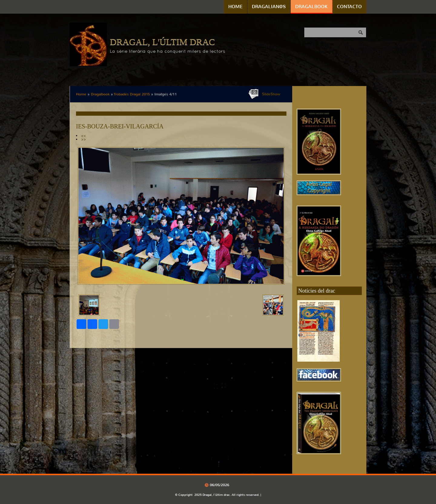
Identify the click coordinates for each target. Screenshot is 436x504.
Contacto (349, 7)
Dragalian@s (269, 7)
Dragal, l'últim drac (162, 42)
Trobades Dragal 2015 (132, 94)
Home (235, 7)
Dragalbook (311, 7)
